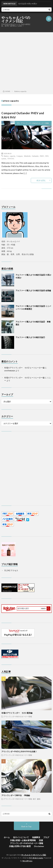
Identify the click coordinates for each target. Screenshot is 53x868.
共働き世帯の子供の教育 (20, 846)
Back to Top (26, 827)
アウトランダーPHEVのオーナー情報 (35, 123)
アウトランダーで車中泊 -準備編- (16, 795)
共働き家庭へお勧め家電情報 (23, 840)
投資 (41, 840)
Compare (20, 156)
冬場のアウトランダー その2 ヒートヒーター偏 (24, 368)
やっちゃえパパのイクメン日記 (16, 19)
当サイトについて (21, 837)
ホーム (7, 837)
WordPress (27, 861)
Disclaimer (39, 846)
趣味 (39, 799)
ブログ (46, 837)
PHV (47, 156)
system (4, 159)
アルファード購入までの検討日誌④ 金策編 (33, 290)
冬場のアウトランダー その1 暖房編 (17, 713)
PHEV (42, 156)
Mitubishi (27, 156)
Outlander (35, 156)
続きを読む (41, 180)
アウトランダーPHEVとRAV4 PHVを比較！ (19, 752)
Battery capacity (10, 156)
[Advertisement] (26, 60)
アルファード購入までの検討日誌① (30, 337)
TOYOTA (11, 159)
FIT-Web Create (36, 858)
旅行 (34, 799)
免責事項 (36, 837)
